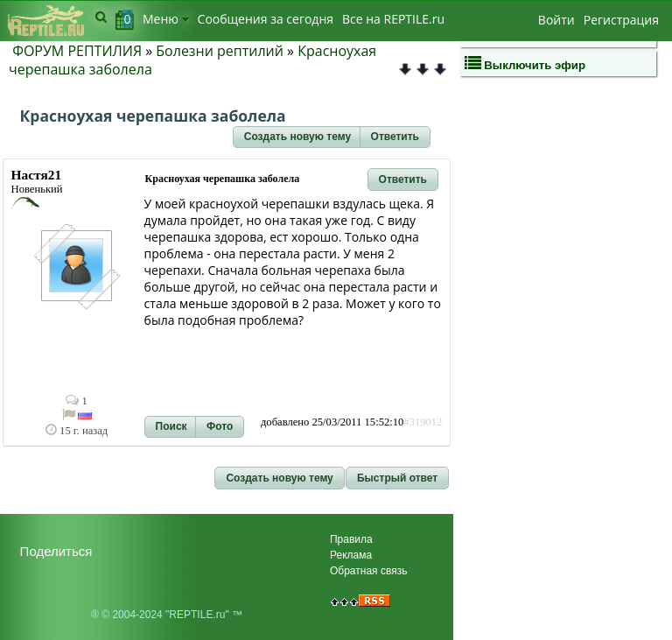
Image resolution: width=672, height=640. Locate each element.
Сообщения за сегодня (266, 19)
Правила (351, 539)
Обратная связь (368, 571)
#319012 (423, 422)
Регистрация (621, 20)
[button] (297, 137)
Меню (166, 19)
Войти (556, 20)
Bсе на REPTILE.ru (393, 19)
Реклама (351, 555)
